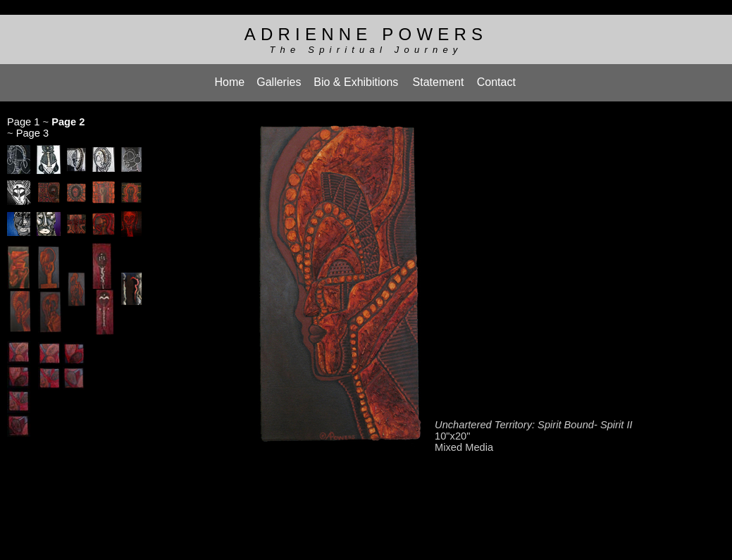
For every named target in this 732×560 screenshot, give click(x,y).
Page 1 (23, 115)
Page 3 (32, 126)
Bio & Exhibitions (356, 77)
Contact (496, 77)
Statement (439, 77)
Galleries (279, 77)
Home (230, 77)
